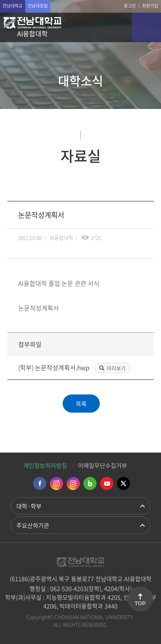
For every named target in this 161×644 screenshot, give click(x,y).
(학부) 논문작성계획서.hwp (54, 367)
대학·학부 (29, 506)
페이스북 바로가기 (40, 483)
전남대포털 (38, 6)
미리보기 (116, 368)
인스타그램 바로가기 (56, 483)
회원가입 (150, 6)
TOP (140, 603)
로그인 (130, 6)
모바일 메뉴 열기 (146, 27)
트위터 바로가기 (123, 483)
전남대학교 (13, 6)
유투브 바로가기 (107, 483)
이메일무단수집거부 (103, 465)
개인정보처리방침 (45, 465)
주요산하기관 (33, 525)
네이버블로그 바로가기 (90, 483)
